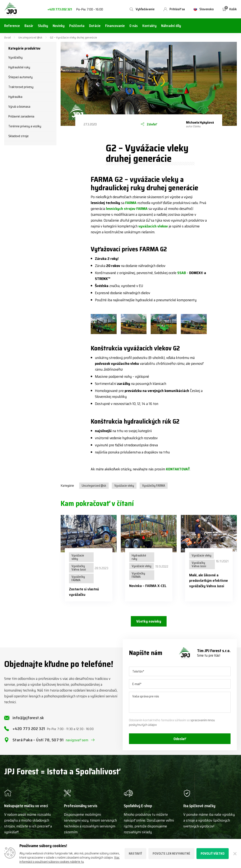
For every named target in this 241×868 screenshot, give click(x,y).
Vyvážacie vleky (124, 486)
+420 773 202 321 (60, 10)
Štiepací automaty (20, 77)
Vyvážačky (15, 57)
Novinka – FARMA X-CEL (148, 586)
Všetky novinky (149, 622)
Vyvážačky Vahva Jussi (79, 568)
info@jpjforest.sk (28, 721)
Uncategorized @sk (30, 37)
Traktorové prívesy (21, 87)
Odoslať (180, 742)
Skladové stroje (18, 136)
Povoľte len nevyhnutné (171, 854)
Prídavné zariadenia (21, 116)
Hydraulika (15, 97)
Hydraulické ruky (19, 67)
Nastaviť (135, 854)
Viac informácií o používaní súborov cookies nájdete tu (69, 860)
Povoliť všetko (213, 854)
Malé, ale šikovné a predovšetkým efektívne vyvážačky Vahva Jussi (208, 581)
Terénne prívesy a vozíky (25, 126)
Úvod (7, 37)
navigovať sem (77, 743)
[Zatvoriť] (235, 854)
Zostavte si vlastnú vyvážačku (84, 592)
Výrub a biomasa (19, 107)
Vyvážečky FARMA (154, 486)
